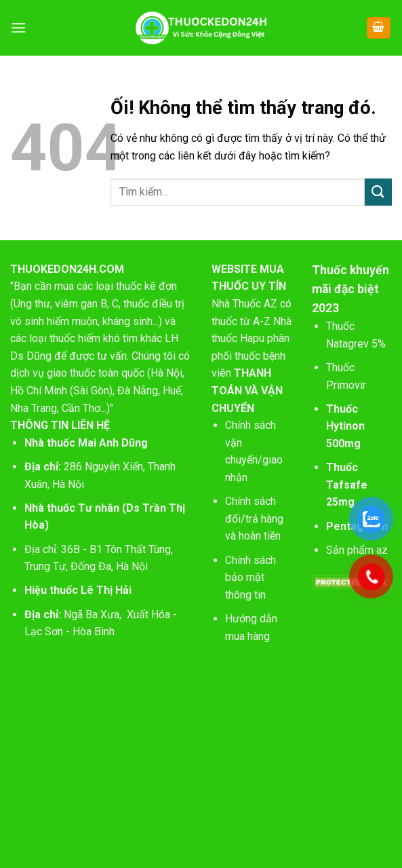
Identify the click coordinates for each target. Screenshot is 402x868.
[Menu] (18, 27)
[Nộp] (378, 192)
